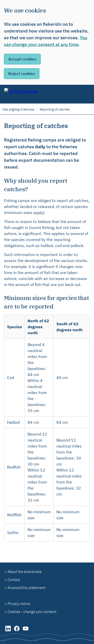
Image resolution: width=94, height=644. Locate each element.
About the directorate (25, 571)
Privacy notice (19, 603)
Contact (14, 579)
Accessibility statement (26, 587)
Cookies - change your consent (32, 611)
